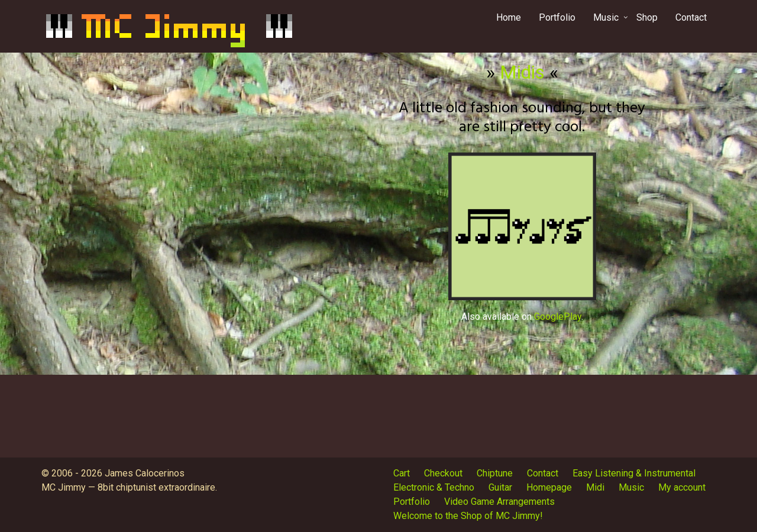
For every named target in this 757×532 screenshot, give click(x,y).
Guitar (500, 487)
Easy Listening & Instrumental (634, 473)
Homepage (549, 487)
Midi (595, 487)
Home (509, 17)
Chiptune (495, 473)
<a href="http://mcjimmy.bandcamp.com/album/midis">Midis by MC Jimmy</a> (235, 211)
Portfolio (557, 17)
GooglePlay (558, 317)
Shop (647, 17)
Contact (691, 17)
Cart (402, 473)
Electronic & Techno (434, 487)
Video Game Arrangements (499, 502)
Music (606, 17)
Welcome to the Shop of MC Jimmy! (468, 516)
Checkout (443, 473)
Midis (522, 72)
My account (682, 487)
